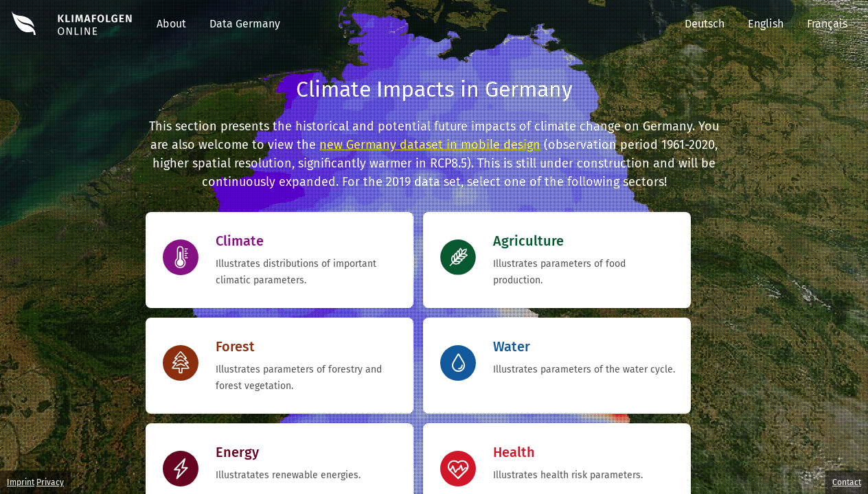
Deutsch (705, 24)
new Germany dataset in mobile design (430, 145)
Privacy (50, 482)
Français (827, 24)
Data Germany (245, 24)
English (766, 24)
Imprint (21, 482)
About (171, 24)
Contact (847, 482)
